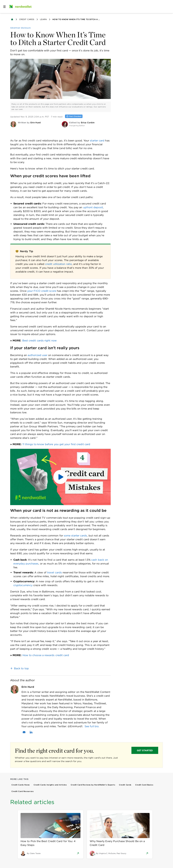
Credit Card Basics (144, 785)
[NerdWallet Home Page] (20, 7)
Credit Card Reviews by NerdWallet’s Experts (93, 785)
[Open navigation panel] (4, 7)
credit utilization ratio (58, 264)
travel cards (54, 572)
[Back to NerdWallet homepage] (12, 19)
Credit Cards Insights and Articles (50, 785)
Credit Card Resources (23, 791)
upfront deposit (93, 207)
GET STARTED (145, 750)
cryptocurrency (23, 585)
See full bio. (92, 726)
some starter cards (75, 536)
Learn (43, 19)
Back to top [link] (21, 668)
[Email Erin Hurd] (24, 732)
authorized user (38, 355)
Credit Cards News (21, 785)
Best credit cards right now (40, 341)
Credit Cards (27, 19)
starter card (97, 141)
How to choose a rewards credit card (46, 655)
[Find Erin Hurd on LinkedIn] (31, 732)
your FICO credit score (42, 291)
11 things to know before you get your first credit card (56, 444)
